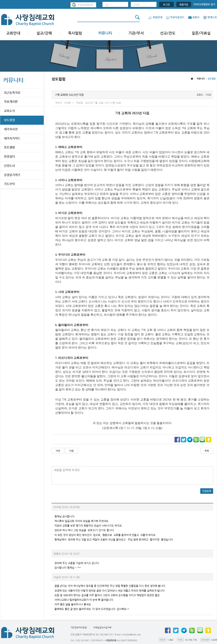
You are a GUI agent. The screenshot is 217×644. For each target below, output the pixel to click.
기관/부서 (136, 33)
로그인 (166, 4)
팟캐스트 (210, 17)
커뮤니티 (105, 33)
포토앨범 (9, 147)
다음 (72, 451)
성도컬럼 (9, 120)
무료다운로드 (175, 17)
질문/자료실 (201, 33)
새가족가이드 (12, 138)
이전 (58, 451)
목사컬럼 (75, 33)
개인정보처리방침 (79, 627)
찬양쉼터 (9, 157)
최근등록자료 (12, 93)
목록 (207, 451)
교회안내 (13, 33)
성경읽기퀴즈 (12, 175)
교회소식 (9, 111)
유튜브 (194, 17)
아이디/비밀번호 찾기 (204, 4)
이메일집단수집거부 (102, 627)
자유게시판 (11, 102)
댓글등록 (207, 491)
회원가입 (184, 4)
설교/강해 (44, 33)
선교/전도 (168, 33)
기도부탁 (9, 184)
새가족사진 (11, 129)
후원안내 (155, 17)
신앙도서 (9, 166)
